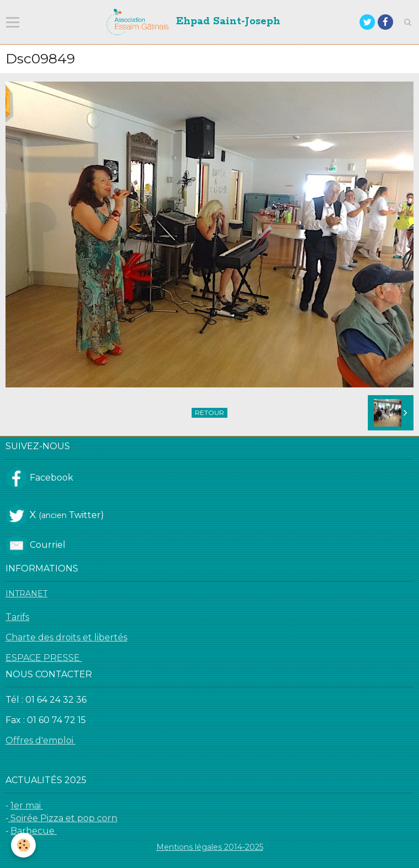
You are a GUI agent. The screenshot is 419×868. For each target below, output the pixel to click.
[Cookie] (23, 845)
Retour (209, 413)
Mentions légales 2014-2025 (210, 847)
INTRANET (26, 594)
